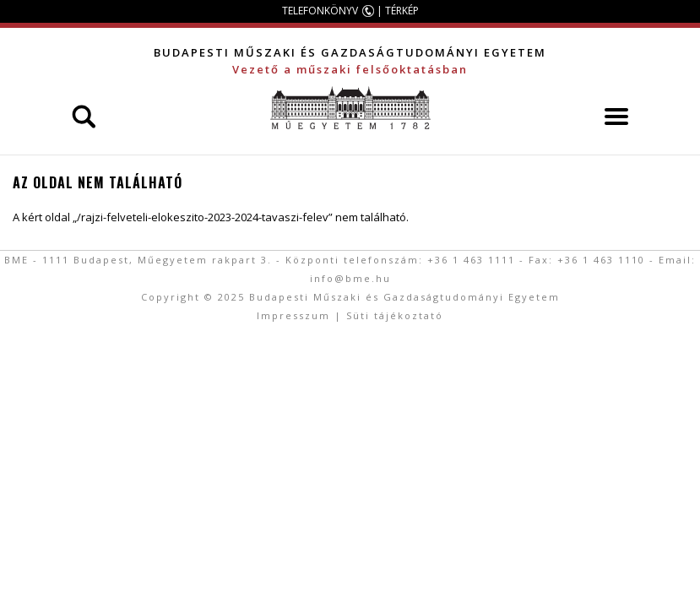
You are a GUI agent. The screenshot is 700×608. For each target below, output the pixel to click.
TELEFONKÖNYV (320, 11)
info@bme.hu (350, 278)
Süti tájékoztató (395, 315)
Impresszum (293, 315)
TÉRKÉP (402, 11)
